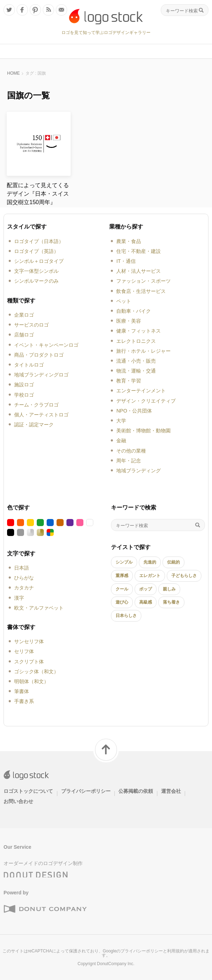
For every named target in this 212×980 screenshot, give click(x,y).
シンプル (124, 562)
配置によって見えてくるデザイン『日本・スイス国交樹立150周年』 (38, 194)
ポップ (146, 589)
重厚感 (122, 576)
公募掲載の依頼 (136, 791)
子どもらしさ (184, 576)
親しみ (169, 589)
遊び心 (122, 602)
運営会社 (171, 791)
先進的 (150, 562)
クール (122, 589)
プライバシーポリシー (86, 791)
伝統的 (173, 562)
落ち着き (171, 602)
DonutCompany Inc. (116, 964)
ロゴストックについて (28, 791)
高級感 (146, 602)
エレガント (150, 576)
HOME (13, 73)
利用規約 (176, 951)
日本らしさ (126, 616)
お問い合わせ (18, 801)
